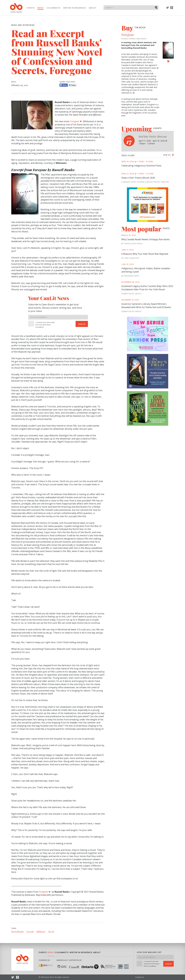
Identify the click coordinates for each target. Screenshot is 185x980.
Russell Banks (18, 932)
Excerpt (30, 932)
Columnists (53, 8)
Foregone (128, 35)
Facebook (172, 9)
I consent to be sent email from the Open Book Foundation (45, 325)
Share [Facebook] (64, 85)
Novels (51, 932)
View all (167, 155)
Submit (156, 7)
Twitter (168, 9)
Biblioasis (41, 932)
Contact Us (139, 977)
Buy (133, 28)
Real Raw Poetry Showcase (153, 137)
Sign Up (82, 324)
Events (31, 8)
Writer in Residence (75, 8)
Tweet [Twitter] (72, 85)
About (93, 8)
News (41, 8)
